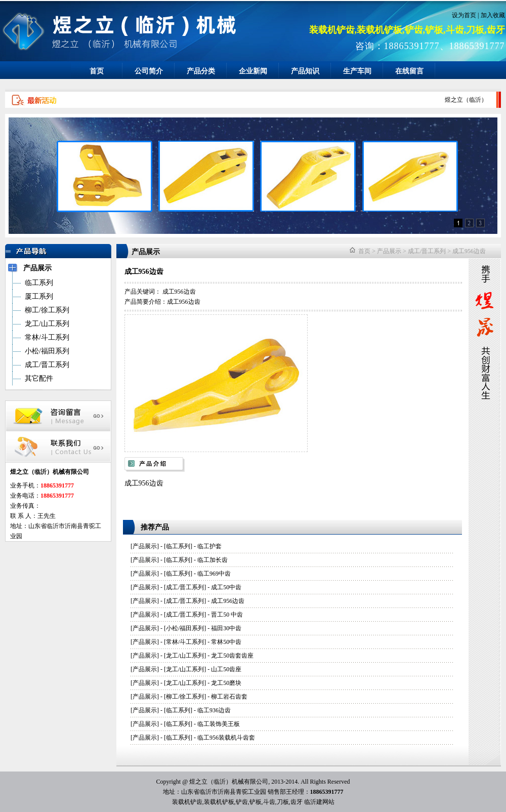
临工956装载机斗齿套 (226, 738)
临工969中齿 (214, 574)
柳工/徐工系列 (185, 697)
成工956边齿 (469, 251)
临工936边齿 (214, 710)
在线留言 (409, 71)
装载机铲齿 (187, 802)
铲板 (256, 802)
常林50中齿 (226, 642)
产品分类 (201, 71)
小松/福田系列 (185, 628)
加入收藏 (493, 15)
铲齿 (242, 802)
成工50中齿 (226, 587)
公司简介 (149, 71)
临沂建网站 (319, 802)
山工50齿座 (226, 669)
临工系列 (178, 546)
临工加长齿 (213, 560)
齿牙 (297, 802)
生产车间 (357, 71)
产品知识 (305, 71)
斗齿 (269, 802)
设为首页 (464, 15)
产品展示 (389, 251)
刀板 (283, 802)
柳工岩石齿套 (229, 697)
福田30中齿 (226, 628)
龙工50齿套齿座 (232, 656)
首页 (97, 71)
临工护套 (209, 546)
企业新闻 (253, 71)
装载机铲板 (219, 802)
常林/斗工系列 (185, 642)
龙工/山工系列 (185, 656)
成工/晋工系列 (427, 251)
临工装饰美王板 (219, 724)
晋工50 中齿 (227, 615)
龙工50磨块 (226, 683)
